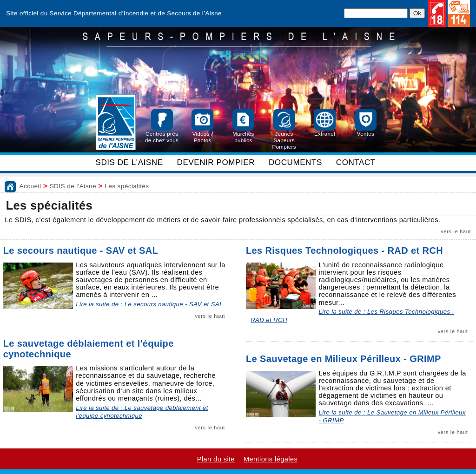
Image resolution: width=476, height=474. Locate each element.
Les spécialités (127, 186)
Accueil (30, 186)
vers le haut (456, 231)
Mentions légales (271, 459)
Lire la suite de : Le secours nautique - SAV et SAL (149, 304)
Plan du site (216, 459)
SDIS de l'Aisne (73, 186)
